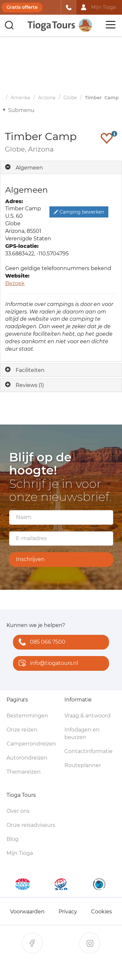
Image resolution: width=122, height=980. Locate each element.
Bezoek (15, 283)
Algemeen (29, 168)
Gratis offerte (22, 7)
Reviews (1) (30, 385)
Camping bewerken (79, 212)
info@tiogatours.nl (47, 664)
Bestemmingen (27, 716)
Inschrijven (30, 559)
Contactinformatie (88, 751)
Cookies (102, 912)
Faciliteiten (30, 370)
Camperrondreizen (31, 744)
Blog (13, 839)
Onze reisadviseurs (31, 825)
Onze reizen (22, 730)
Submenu (21, 110)
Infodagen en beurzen (82, 733)
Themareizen (24, 772)
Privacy (68, 912)
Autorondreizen (27, 758)
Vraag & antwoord (88, 716)
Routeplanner (83, 765)
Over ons (18, 811)
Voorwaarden (27, 912)
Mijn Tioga (20, 853)
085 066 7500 (41, 643)
